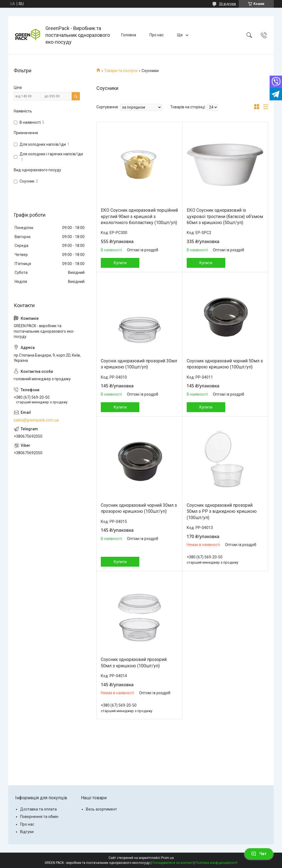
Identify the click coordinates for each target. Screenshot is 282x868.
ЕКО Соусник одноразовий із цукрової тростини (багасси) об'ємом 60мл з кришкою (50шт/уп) (225, 216)
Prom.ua (167, 858)
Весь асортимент (101, 809)
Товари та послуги (121, 71)
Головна (129, 35)
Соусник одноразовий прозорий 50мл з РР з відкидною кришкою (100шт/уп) (222, 511)
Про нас (157, 35)
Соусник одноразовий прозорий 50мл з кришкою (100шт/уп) (134, 662)
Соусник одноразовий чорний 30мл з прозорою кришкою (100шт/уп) (139, 508)
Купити (120, 263)
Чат (259, 854)
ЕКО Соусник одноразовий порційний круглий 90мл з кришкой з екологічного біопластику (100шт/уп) (139, 216)
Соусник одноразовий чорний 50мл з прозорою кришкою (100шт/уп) (225, 364)
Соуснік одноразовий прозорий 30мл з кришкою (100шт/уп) (139, 364)
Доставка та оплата (38, 809)
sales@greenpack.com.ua (36, 420)
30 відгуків (227, 4)
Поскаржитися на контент (173, 863)
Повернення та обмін (39, 817)
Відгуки (27, 832)
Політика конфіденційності (216, 863)
